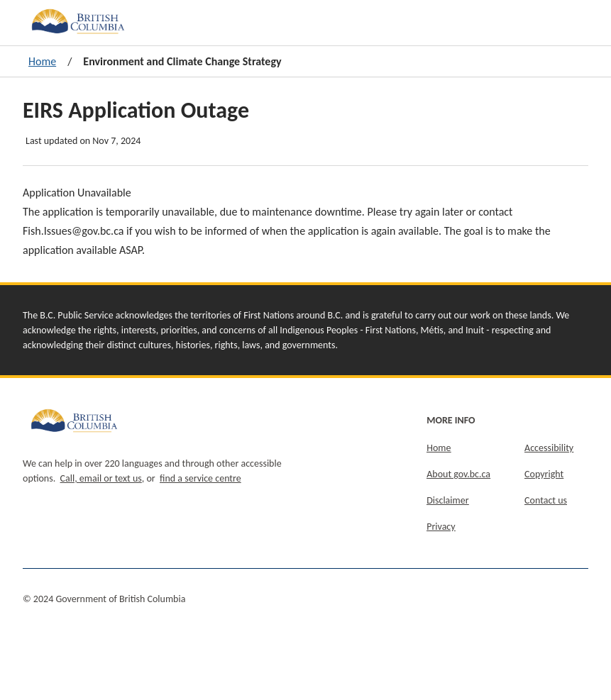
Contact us (546, 500)
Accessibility (549, 448)
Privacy (441, 527)
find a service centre (200, 478)
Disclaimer (447, 500)
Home (42, 61)
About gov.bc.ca (458, 474)
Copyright (544, 474)
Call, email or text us (101, 478)
